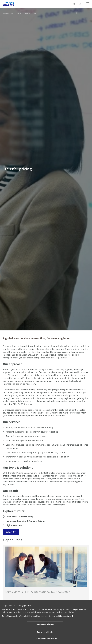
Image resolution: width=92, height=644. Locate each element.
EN (80, 4)
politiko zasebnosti (64, 616)
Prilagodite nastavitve (46, 638)
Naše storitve (8, 13)
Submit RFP (11, 532)
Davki (19, 13)
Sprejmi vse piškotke (45, 624)
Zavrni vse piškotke (45, 632)
